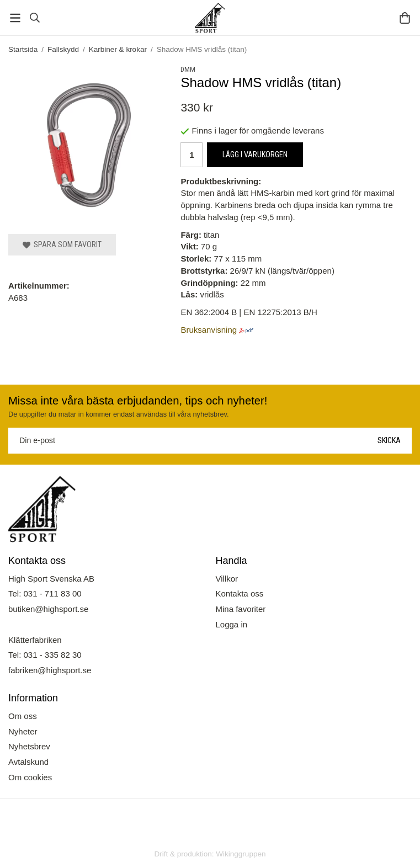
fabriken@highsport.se (50, 670)
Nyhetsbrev (29, 746)
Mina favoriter (241, 609)
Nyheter (23, 731)
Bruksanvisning (209, 330)
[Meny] (15, 18)
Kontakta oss (240, 593)
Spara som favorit (62, 244)
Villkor (227, 579)
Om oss (23, 716)
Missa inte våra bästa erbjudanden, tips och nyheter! (138, 401)
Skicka (389, 440)
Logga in (232, 624)
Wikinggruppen (241, 854)
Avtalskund (28, 762)
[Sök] (34, 18)
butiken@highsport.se (48, 609)
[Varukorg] (405, 18)
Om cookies (30, 777)
